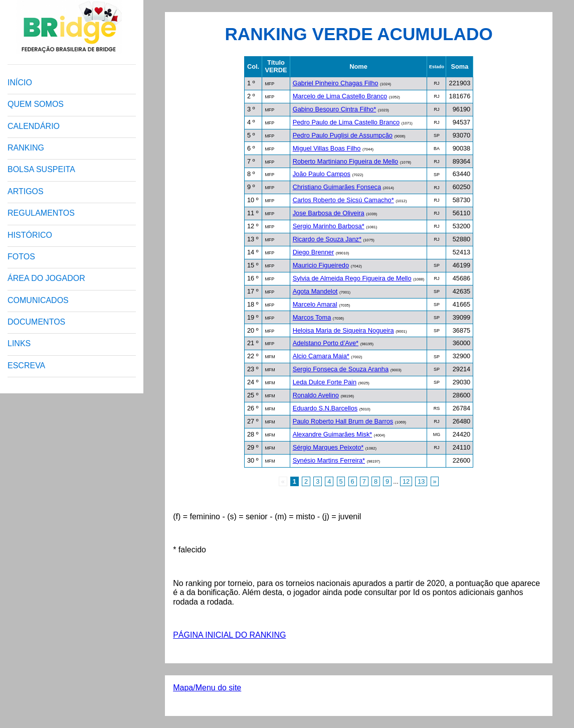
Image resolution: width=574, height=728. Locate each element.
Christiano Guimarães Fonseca (337, 187)
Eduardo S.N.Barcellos (325, 408)
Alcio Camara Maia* (321, 356)
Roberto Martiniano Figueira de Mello (346, 161)
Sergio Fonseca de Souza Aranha (341, 369)
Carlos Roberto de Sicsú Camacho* (343, 200)
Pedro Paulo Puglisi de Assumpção (343, 135)
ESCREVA (26, 366)
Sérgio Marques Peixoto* (328, 447)
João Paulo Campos (322, 174)
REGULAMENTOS (41, 213)
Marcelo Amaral (315, 304)
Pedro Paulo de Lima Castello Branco (346, 122)
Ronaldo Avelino (316, 395)
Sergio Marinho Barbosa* (329, 226)
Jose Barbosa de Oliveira (329, 213)
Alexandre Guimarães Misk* (333, 434)
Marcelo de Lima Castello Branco (340, 96)
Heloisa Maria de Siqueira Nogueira (343, 330)
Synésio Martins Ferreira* (329, 460)
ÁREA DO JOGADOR (46, 278)
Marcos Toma (312, 317)
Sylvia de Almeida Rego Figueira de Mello (352, 278)
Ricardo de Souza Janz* (327, 239)
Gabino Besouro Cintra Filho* (334, 109)
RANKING (26, 148)
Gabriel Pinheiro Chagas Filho (336, 83)
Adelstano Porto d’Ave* (326, 343)
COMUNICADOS (38, 300)
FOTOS (21, 257)
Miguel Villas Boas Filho (327, 148)
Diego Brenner (314, 252)
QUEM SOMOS (36, 104)
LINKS (19, 343)
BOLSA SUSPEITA (41, 169)
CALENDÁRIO (34, 126)
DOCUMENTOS (36, 322)
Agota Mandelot (315, 291)
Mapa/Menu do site (207, 688)
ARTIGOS (26, 191)
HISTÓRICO (30, 235)
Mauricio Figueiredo (321, 265)
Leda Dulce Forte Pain (325, 382)
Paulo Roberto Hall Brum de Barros (343, 421)
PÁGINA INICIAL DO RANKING (229, 635)
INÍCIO (20, 83)
